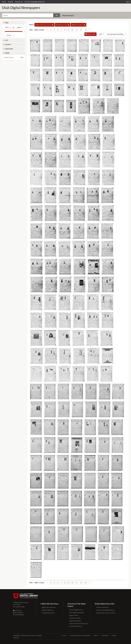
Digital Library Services (49, 607)
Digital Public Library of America (106, 613)
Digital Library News (75, 621)
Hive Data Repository (76, 626)
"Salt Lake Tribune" (44, 25)
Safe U (96, 635)
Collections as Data (75, 618)
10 (72, 30)
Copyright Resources (48, 613)
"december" (78, 25)
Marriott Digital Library (76, 610)
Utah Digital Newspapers (77, 613)
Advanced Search (68, 15)
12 (81, 30)
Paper (7, 53)
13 (85, 30)
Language (9, 49)
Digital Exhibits (74, 615)
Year (7, 23)
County (8, 44)
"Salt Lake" (63, 25)
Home (4, 2)
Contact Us (19, 2)
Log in (128, 2)
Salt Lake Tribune (9, 57)
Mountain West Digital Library (105, 610)
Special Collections (47, 610)
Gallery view (91, 34)
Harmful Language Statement (35, 2)
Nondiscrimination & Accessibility (80, 635)
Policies (114, 635)
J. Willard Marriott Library (21, 602)
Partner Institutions (102, 607)
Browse (11, 2)
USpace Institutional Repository (79, 623)
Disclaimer (105, 635)
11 (77, 30)
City (6, 40)
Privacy (64, 635)
